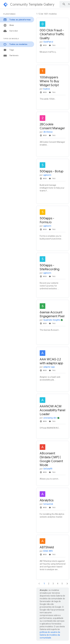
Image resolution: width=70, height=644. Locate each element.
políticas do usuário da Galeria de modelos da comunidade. (50, 635)
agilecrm (47, 175)
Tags (9, 50)
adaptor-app (49, 367)
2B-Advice (48, 132)
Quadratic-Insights (52, 320)
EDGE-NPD (48, 551)
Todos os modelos (15, 44)
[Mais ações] (62, 320)
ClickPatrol (48, 42)
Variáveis (11, 55)
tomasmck (48, 504)
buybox (47, 89)
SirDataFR (48, 469)
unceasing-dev (50, 418)
